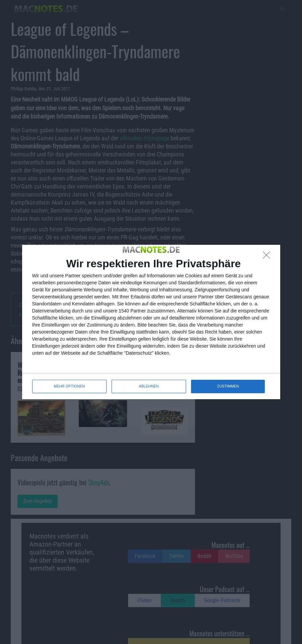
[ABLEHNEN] (268, 257)
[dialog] (151, 322)
